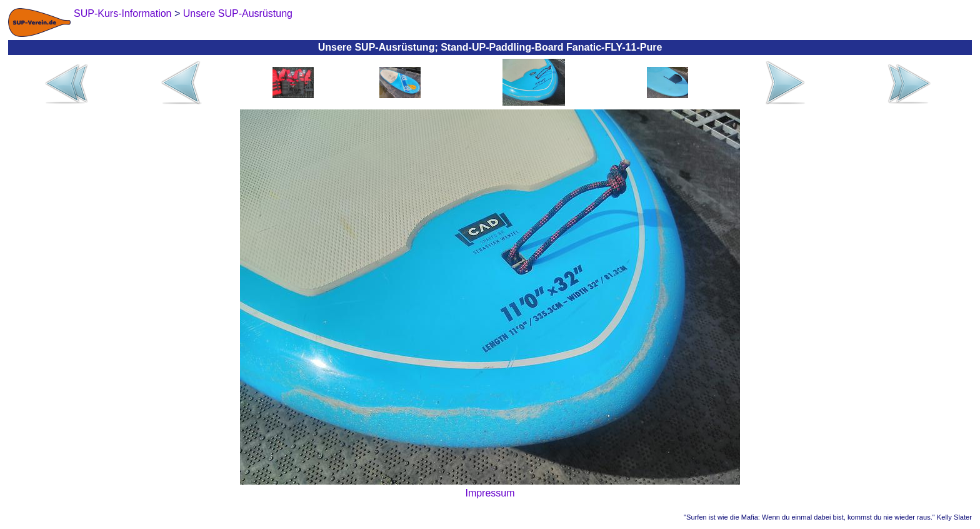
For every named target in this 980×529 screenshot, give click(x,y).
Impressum (490, 493)
